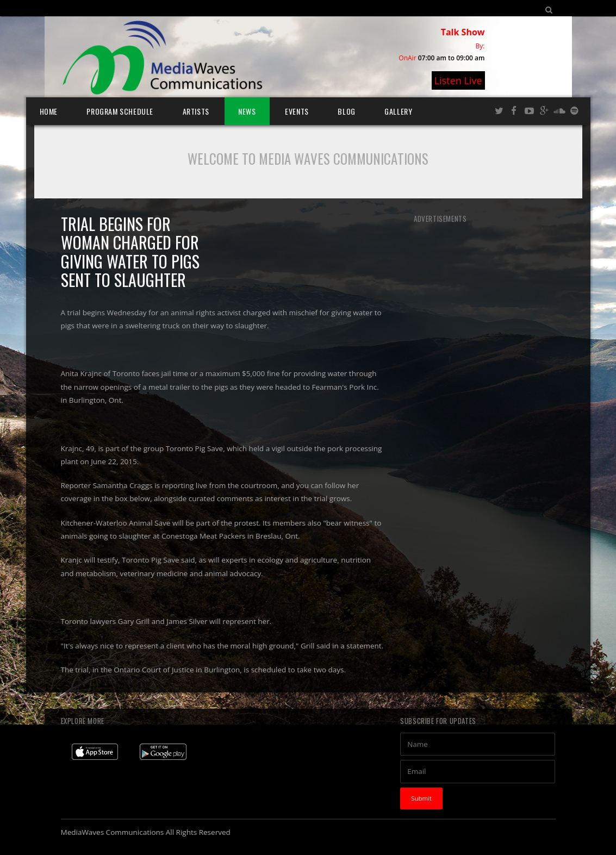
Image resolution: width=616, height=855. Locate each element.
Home (49, 111)
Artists (196, 111)
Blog (346, 111)
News (247, 111)
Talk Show (463, 32)
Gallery (398, 111)
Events (297, 111)
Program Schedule (120, 111)
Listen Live (458, 80)
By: (480, 46)
